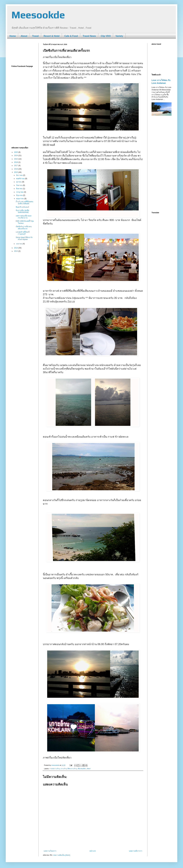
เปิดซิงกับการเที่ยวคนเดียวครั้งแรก (24, 228)
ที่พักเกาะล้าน (72, 769)
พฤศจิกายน (21, 179)
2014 (16, 248)
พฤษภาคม (20, 199)
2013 (16, 251)
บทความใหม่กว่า (50, 851)
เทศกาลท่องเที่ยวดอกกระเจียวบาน (24, 217)
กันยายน (20, 185)
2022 (16, 159)
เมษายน (19, 244)
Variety (119, 36)
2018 (16, 162)
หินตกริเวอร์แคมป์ (22, 207)
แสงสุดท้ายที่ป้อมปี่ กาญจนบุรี (23, 233)
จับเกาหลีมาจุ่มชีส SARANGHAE (22, 211)
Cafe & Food (71, 36)
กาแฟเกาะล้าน (55, 769)
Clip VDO (106, 36)
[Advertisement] (23, 52)
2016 (16, 169)
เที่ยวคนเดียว (82, 769)
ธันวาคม (20, 175)
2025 (16, 152)
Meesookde (38, 15)
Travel (35, 36)
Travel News (89, 36)
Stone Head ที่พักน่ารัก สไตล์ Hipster (24, 238)
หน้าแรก (93, 851)
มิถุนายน (20, 195)
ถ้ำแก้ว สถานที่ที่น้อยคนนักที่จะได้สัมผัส (24, 203)
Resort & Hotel (52, 36)
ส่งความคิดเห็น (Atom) (62, 855)
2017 (16, 166)
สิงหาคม (20, 189)
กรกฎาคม (20, 192)
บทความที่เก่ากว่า (136, 851)
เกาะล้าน (64, 769)
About (24, 36)
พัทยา (89, 769)
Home (13, 36)
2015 (16, 172)
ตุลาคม (19, 182)
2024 (16, 156)
